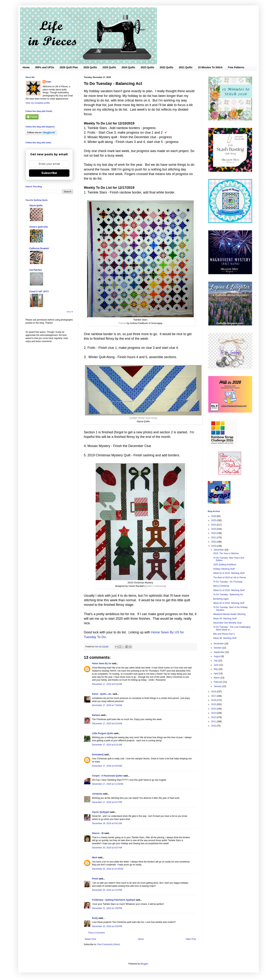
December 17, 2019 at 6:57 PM (107, 802)
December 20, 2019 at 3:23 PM (107, 890)
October (218, 648)
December (219, 550)
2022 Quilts (166, 67)
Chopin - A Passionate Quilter (107, 776)
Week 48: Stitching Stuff (225, 638)
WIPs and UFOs (45, 67)
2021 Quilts (186, 67)
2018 (214, 692)
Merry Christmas (221, 586)
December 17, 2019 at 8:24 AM (107, 724)
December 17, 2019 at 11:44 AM (108, 784)
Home (26, 67)
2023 (214, 529)
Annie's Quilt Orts (39, 227)
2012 (214, 717)
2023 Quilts (148, 67)
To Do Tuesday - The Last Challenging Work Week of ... (232, 628)
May (216, 669)
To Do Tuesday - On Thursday (228, 582)
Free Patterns (236, 67)
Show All (70, 312)
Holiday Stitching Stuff (224, 569)
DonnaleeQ (98, 755)
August (217, 656)
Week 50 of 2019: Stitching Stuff (229, 603)
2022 (214, 533)
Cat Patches (36, 270)
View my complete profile (38, 103)
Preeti (95, 879)
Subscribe (49, 173)
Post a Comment (96, 933)
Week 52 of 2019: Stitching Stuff (229, 573)
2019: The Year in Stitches (226, 553)
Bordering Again (221, 599)
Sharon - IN (98, 833)
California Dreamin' (39, 248)
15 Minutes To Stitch (210, 67)
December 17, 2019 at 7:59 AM (107, 705)
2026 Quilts (90, 67)
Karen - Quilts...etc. (102, 694)
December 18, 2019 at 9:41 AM (107, 823)
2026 (214, 516)
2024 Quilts (128, 67)
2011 (214, 722)
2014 (214, 709)
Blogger (144, 964)
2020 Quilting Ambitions (225, 565)
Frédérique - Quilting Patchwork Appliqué (114, 900)
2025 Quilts (109, 67)
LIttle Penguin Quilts (103, 733)
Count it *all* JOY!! (39, 291)
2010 (214, 726)
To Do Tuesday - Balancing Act (228, 594)
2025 (214, 520)
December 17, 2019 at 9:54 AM (107, 766)
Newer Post (90, 939)
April (216, 674)
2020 (214, 542)
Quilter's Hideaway (155, 586)
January (218, 686)
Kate (49, 82)
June (216, 665)
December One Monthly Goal (227, 623)
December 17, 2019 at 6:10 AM (107, 684)
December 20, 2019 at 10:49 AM (108, 869)
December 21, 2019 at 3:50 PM (107, 908)
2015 (214, 704)
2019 (214, 546)
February (218, 682)
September (219, 652)
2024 (214, 525)
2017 (214, 696)
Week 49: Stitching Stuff (225, 619)
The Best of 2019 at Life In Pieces (230, 578)
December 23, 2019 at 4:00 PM (107, 926)
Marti (95, 858)
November (219, 644)
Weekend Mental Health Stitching (229, 614)
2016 (214, 700)
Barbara (96, 715)
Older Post (191, 939)
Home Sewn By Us (102, 663)
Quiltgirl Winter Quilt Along (143, 418)
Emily (95, 918)
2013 (214, 713)
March (217, 678)
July (216, 661)
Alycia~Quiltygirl (101, 812)
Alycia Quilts (36, 206)
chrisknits (97, 794)
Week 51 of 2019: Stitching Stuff (229, 590)
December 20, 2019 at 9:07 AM (107, 848)
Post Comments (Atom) (109, 944)
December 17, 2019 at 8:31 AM (107, 745)
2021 (214, 538)
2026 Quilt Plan (69, 67)
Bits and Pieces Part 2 (224, 634)
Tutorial (122, 323)
